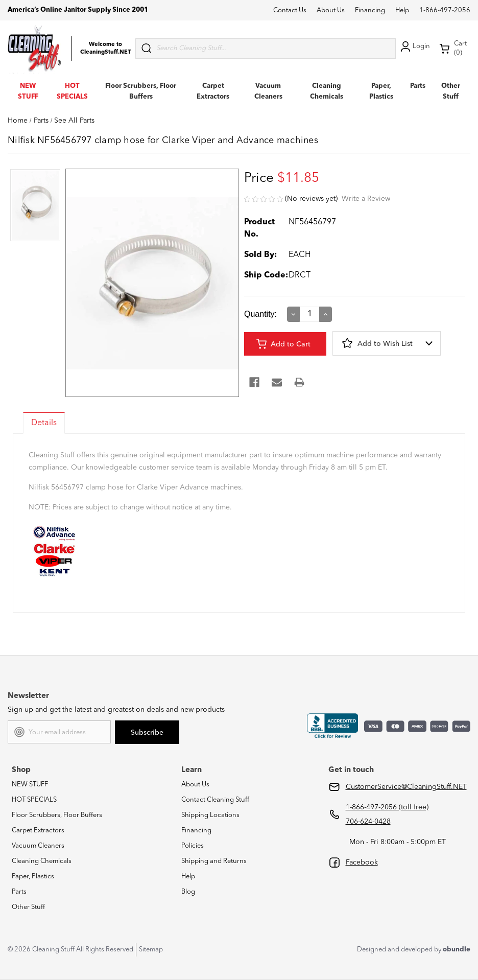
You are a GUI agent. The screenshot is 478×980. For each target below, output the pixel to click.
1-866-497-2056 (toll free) (387, 807)
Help (402, 10)
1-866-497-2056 (445, 10)
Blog (188, 892)
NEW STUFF (30, 785)
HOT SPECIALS (34, 800)
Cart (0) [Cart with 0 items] (453, 48)
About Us (331, 10)
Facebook (362, 862)
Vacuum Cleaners (38, 846)
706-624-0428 (368, 822)
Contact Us (290, 10)
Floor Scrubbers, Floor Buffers (57, 815)
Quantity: (260, 314)
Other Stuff (28, 907)
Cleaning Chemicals (42, 861)
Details (44, 423)
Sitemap (151, 950)
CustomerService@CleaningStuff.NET (406, 787)
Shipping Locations (210, 815)
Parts (418, 86)
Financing (370, 10)
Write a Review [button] (366, 199)
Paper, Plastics (33, 877)
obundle (457, 950)
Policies (193, 846)
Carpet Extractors (38, 831)
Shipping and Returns (214, 861)
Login (414, 46)
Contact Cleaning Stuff (215, 800)
